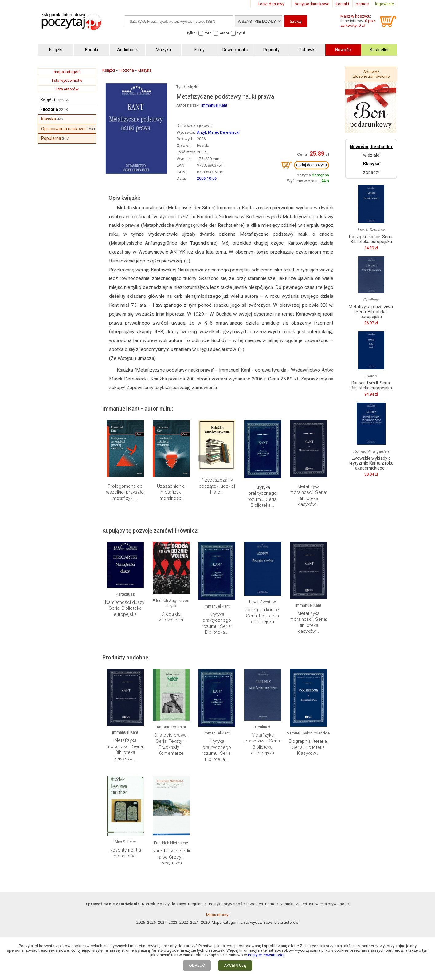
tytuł (241, 33)
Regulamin (197, 904)
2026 (141, 922)
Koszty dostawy (172, 904)
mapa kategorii (67, 72)
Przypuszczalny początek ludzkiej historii (217, 486)
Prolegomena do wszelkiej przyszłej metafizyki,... (125, 492)
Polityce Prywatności (266, 955)
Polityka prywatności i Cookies (236, 904)
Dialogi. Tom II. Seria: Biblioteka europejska (371, 385)
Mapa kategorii (225, 922)
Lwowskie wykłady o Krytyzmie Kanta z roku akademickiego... (371, 463)
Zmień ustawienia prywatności (323, 904)
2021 (194, 922)
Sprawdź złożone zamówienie (371, 74)
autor (225, 33)
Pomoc (271, 904)
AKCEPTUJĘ (235, 966)
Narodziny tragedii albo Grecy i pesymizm (171, 857)
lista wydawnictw (67, 80)
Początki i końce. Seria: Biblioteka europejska (263, 616)
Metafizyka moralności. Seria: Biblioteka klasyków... (308, 496)
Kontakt (287, 904)
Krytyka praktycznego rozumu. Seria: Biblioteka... (263, 496)
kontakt (343, 4)
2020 (205, 922)
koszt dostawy (271, 4)
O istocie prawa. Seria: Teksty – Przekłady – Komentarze (171, 744)
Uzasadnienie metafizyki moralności (171, 492)
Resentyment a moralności (125, 853)
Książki (48, 100)
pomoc (362, 4)
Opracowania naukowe (63, 129)
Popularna (51, 138)
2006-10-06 (207, 178)
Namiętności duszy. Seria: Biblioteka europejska (125, 608)
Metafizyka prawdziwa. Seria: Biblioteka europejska (263, 744)
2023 (173, 922)
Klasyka (49, 119)
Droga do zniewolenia (171, 617)
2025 (151, 922)
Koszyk (149, 904)
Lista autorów (286, 922)
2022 (184, 922)
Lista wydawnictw (256, 922)
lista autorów (67, 89)
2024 (162, 922)
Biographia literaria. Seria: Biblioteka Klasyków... (308, 747)
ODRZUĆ (197, 966)
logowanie (384, 4)
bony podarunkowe (312, 4)
